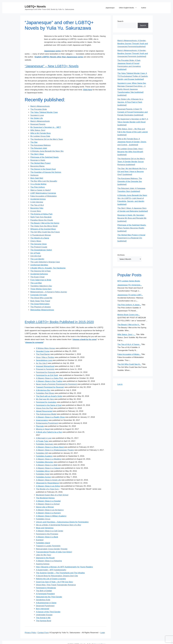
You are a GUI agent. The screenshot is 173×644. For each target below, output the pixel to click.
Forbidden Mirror (43, 465)
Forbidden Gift (42, 447)
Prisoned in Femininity (45, 363)
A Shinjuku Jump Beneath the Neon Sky (47, 145)
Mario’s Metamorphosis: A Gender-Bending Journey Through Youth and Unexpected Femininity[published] (133, 44)
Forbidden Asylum (43, 471)
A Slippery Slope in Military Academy (51, 510)
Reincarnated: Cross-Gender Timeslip (52, 543)
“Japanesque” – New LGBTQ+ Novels (52, 60)
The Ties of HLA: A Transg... (129, 344)
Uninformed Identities (39, 259)
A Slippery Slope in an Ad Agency (50, 504)
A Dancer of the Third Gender (48, 606)
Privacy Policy (31, 627)
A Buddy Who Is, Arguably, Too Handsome (48, 262)
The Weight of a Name (40, 232)
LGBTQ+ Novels (35, 6)
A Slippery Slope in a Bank (47, 531)
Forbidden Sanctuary (45, 438)
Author (144, 8)
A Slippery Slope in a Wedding (49, 453)
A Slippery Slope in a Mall (47, 459)
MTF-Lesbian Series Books (129, 281)
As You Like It (42, 357)
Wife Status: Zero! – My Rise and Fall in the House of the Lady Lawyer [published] (133, 132)
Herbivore (34, 169)
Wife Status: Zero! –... (126, 334)
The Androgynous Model (46, 408)
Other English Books (129, 8)
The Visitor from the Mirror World (44, 220)
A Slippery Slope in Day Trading (49, 375)
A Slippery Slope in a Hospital (48, 495)
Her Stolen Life (37, 112)
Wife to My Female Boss (40, 127)
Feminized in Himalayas (46, 582)
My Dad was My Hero (45, 393)
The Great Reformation (40, 298)
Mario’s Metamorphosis (40, 100)
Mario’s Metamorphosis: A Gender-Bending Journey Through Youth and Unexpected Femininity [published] (133, 53)
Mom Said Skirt (37, 172)
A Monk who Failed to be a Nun (49, 426)
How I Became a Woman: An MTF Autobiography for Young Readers (64, 561)
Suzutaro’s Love (37, 109)
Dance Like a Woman (45, 501)
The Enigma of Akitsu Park (41, 208)
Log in (120, 384)
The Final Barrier (43, 348)
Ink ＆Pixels (35, 247)
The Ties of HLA (37, 199)
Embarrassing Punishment (47, 417)
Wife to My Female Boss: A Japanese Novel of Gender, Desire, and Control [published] (132, 142)
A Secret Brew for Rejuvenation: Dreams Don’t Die (57, 570)
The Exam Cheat (37, 271)
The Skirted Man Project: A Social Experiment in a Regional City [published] (131, 238)
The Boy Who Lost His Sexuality (44, 175)
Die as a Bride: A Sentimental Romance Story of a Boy (59, 519)
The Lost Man (36, 277)
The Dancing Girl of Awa (40, 265)
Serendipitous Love (44, 354)
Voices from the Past (45, 402)
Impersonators (42, 414)
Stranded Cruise (43, 345)
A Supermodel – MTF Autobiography (51, 564)
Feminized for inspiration (46, 396)
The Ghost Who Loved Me (41, 292)
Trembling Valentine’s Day (41, 280)
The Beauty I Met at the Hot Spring (45, 217)
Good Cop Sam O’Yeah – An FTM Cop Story (55, 576)
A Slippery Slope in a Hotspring (49, 555)
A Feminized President (45, 588)
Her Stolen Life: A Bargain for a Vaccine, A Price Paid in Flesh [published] (130, 102)
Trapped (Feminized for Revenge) (50, 381)
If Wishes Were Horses (46, 342)
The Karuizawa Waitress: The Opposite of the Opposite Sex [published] (130, 181)
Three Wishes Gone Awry (41, 283)
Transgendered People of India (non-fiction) (54, 546)
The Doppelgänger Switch (41, 244)
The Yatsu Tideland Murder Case (44, 106)
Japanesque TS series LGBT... (130, 295)
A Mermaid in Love (44, 432)
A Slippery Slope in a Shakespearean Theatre (55, 444)
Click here (88, 84)
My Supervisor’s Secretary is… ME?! (46, 121)
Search (120, 21)
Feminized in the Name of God (49, 399)
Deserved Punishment (45, 600)
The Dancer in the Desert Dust (43, 163)
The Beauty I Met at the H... (129, 325)
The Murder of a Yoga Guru (47, 483)
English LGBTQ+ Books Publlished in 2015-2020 (59, 316)
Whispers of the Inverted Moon (43, 223)
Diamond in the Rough (45, 552)
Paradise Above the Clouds (42, 214)
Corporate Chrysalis (39, 289)
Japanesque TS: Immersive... (130, 285)
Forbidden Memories (45, 456)
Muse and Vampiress (45, 522)
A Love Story (36, 205)
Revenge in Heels (38, 154)
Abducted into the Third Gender (49, 591)
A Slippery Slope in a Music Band (50, 441)
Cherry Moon (36, 235)
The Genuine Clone (38, 238)
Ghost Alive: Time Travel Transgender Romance (56, 579)
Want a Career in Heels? (41, 184)
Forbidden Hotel (43, 468)
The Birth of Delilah (44, 585)
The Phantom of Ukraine (40, 301)
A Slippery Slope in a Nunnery (48, 507)
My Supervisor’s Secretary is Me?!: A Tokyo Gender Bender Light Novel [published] (133, 122)
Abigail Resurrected (44, 405)
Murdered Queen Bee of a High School (52, 489)
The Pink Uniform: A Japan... (129, 305)
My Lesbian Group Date (40, 130)
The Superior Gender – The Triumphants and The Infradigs (60, 567)
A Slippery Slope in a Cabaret (48, 462)
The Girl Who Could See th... (129, 364)
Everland (40, 534)
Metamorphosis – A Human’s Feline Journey (49, 286)
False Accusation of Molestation (44, 190)
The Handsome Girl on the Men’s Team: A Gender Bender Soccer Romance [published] (131, 162)
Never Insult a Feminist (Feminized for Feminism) (57, 378)
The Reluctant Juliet (39, 142)
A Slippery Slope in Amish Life (48, 474)
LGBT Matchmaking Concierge (43, 187)
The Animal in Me (43, 612)
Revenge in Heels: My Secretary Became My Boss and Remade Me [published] (132, 218)
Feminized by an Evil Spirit (47, 369)
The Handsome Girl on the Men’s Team (47, 133)
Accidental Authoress (39, 268)
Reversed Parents (38, 118)
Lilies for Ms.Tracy (44, 549)
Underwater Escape (44, 609)
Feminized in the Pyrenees (47, 528)
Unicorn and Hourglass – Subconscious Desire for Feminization (62, 516)
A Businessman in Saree (46, 597)
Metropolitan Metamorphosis (42, 304)
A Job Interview (37, 196)
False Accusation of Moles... (129, 354)
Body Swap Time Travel (40, 295)
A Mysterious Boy (43, 384)
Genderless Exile (43, 594)
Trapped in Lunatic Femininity (48, 540)
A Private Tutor (42, 435)
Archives (121, 255)
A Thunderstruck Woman (41, 229)
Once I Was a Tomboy (45, 351)
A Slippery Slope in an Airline (48, 480)
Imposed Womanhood (45, 360)
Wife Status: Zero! (38, 124)
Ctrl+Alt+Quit (36, 250)
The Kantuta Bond (44, 615)
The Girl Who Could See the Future (45, 226)
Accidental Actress (38, 193)
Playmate (40, 420)
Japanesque (110, 8)
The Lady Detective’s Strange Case (45, 256)
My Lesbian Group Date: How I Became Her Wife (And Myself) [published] (130, 152)
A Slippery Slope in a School (48, 498)
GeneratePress (100, 638)
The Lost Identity (37, 253)
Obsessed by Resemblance (47, 477)
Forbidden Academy (44, 450)
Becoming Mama (37, 160)
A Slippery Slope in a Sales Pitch (50, 372)
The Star (34, 136)
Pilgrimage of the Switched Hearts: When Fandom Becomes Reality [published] (132, 228)
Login (103, 627)
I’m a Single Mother (38, 178)
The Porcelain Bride (39, 103)
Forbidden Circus (43, 513)
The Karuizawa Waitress (40, 139)
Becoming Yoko (37, 202)
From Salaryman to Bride (41, 274)
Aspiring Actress (43, 558)
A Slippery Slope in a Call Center (50, 525)
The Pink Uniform (38, 181)
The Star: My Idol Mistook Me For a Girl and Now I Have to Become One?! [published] (132, 172)
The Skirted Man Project (40, 157)
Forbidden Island (43, 537)
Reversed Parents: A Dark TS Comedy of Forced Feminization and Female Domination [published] (133, 112)
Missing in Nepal (43, 423)
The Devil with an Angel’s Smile (49, 390)
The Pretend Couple (39, 241)
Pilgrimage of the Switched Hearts (44, 151)
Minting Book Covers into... (129, 315)
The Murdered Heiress (45, 492)
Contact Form (43, 627)
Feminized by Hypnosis (46, 366)
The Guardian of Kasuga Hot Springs (46, 166)
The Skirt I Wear (37, 148)
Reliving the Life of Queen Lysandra (51, 573)
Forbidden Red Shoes (45, 387)
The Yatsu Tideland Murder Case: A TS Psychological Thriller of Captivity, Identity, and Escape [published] (133, 76)
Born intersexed (43, 603)
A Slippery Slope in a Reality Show (50, 411)
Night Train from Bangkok (41, 211)
